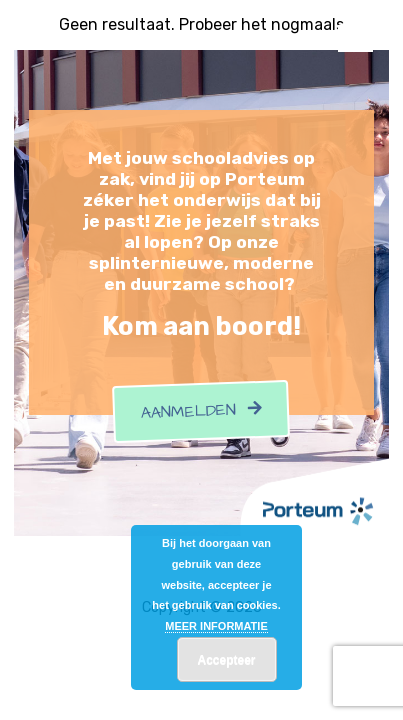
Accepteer (226, 660)
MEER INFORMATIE (216, 626)
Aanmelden (202, 412)
